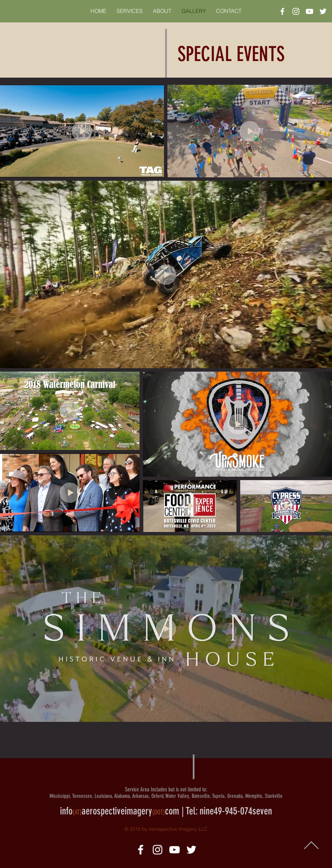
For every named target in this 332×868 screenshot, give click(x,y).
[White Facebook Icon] (282, 11)
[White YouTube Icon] (309, 11)
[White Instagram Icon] (296, 11)
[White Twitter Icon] (323, 11)
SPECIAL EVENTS (231, 54)
